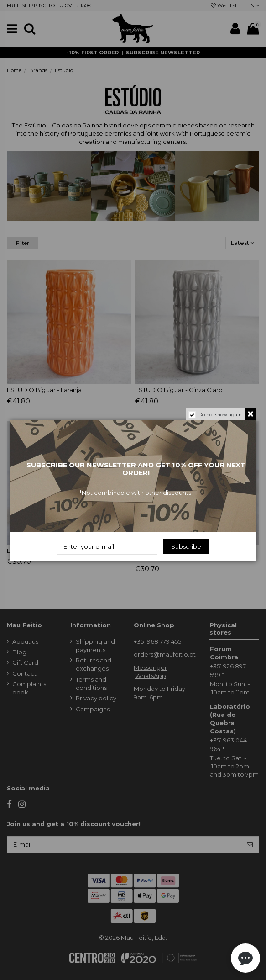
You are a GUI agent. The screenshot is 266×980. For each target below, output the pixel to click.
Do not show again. (221, 415)
